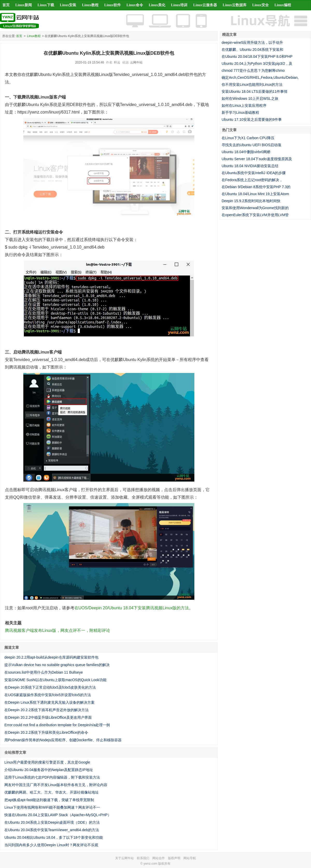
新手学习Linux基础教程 (240, 112)
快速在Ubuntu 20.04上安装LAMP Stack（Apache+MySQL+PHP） (58, 815)
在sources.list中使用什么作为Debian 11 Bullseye (44, 672)
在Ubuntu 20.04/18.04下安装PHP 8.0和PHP (257, 57)
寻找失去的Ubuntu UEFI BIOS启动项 (251, 145)
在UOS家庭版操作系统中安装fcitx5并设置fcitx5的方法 (48, 695)
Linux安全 (260, 5)
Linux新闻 (24, 5)
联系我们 (143, 858)
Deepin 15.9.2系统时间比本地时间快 (251, 201)
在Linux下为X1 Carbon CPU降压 (248, 138)
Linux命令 (135, 5)
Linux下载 (46, 5)
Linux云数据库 (235, 5)
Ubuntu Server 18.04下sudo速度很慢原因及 (257, 159)
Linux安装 (68, 5)
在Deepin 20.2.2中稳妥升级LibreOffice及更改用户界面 (48, 717)
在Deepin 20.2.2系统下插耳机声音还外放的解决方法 (47, 710)
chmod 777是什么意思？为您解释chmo (253, 70)
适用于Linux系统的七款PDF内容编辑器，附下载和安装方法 (52, 777)
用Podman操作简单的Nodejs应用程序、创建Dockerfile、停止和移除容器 (63, 740)
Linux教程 (90, 5)
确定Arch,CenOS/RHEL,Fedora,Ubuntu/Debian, (260, 77)
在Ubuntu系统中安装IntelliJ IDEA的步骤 (254, 173)
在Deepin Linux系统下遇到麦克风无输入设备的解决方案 (50, 702)
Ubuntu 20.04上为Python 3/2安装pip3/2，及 (257, 63)
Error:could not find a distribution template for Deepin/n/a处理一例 (57, 725)
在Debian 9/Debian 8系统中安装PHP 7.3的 (256, 187)
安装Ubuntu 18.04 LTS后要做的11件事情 (255, 91)
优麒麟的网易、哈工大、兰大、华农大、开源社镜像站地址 (52, 792)
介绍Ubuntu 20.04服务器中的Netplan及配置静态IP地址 (49, 770)
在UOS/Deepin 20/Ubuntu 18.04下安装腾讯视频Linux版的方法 (132, 608)
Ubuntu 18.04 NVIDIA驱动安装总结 (250, 166)
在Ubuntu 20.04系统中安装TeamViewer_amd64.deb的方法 (52, 830)
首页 (6, 5)
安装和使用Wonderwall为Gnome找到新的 (255, 208)
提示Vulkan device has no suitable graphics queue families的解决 (57, 665)
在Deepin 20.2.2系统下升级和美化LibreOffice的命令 (46, 732)
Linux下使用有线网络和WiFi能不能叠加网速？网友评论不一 (52, 807)
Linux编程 (283, 5)
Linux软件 (112, 5)
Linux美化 (157, 5)
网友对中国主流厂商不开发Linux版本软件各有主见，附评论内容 (56, 785)
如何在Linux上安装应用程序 (244, 105)
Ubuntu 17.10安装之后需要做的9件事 (252, 119)
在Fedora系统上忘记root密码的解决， (252, 180)
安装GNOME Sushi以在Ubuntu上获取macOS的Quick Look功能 (55, 680)
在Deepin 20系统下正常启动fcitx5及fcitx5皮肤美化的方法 (50, 687)
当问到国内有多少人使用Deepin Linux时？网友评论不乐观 (51, 845)
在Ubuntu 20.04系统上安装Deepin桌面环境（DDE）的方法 (52, 822)
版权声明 (174, 858)
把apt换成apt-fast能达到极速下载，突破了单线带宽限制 (49, 800)
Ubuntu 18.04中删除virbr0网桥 (246, 152)
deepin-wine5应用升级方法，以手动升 (252, 43)
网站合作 (159, 858)
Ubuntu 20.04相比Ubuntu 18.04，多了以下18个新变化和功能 (54, 837)
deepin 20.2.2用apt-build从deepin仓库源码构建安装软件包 (51, 657)
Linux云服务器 (205, 5)
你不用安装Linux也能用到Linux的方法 (252, 84)
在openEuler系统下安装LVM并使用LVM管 (255, 215)
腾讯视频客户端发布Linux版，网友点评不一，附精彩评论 (58, 630)
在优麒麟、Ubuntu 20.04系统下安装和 (252, 50)
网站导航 (190, 858)
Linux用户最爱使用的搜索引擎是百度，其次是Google (47, 762)
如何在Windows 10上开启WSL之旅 (250, 98)
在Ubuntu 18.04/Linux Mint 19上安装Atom (255, 194)
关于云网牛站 (124, 858)
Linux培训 (179, 5)
